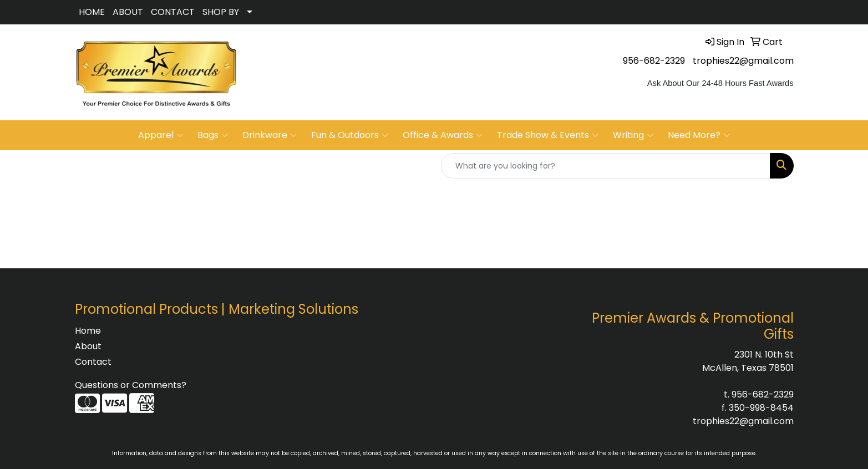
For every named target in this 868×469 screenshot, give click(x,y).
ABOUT (128, 12)
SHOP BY (221, 12)
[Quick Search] (606, 166)
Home (88, 331)
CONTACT (173, 12)
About (88, 346)
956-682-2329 (654, 61)
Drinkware (270, 135)
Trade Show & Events (548, 135)
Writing (633, 135)
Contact (93, 362)
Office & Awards (443, 135)
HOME (92, 12)
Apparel (161, 135)
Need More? (699, 135)
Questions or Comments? (131, 385)
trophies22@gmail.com (743, 61)
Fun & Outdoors (350, 135)
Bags (213, 135)
